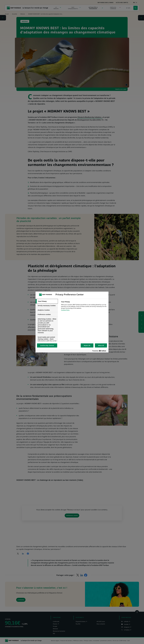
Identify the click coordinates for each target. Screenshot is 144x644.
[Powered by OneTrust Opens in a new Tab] (100, 351)
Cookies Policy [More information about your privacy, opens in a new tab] (65, 310)
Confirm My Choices (47, 345)
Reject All (87, 345)
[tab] (47, 301)
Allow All (101, 345)
